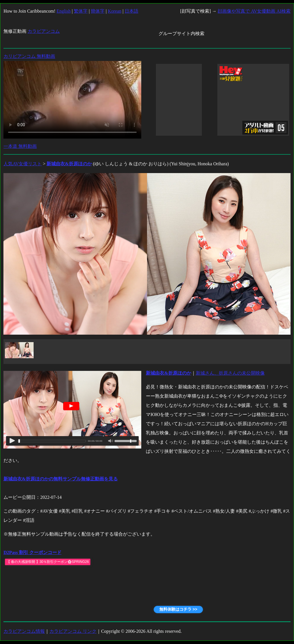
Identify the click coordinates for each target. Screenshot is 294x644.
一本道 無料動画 (20, 146)
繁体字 (81, 11)
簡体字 (98, 11)
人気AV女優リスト (23, 164)
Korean (115, 11)
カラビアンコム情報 (24, 631)
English (64, 11)
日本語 (131, 11)
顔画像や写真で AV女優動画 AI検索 (254, 11)
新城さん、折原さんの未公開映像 (230, 373)
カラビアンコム (44, 31)
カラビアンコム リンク (73, 631)
